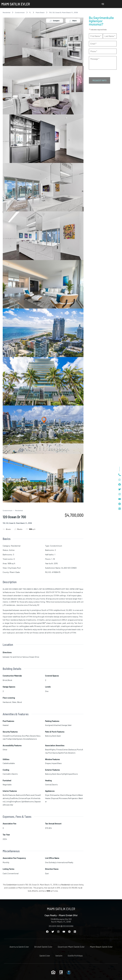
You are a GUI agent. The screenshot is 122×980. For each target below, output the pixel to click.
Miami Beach (40, 12)
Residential (7, 12)
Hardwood (7, 702)
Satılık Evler (45, 956)
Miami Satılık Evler (16, 4)
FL (30, 12)
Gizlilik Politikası (75, 956)
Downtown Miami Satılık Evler (71, 947)
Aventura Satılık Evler (19, 947)
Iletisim (59, 956)
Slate (14, 702)
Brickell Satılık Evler (43, 947)
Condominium (20, 12)
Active (12, 550)
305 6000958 (67, 926)
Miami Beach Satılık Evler (101, 947)
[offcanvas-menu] (103, 4)
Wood (19, 702)
